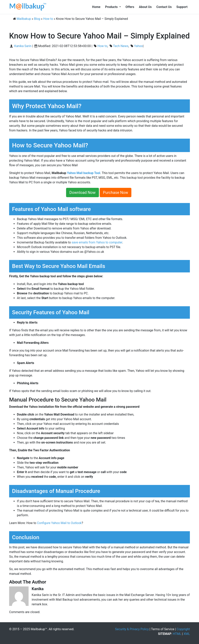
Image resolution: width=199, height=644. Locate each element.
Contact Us (164, 7)
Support (182, 7)
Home (96, 7)
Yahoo (138, 46)
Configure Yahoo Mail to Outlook (59, 523)
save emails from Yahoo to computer (97, 242)
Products (112, 7)
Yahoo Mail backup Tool (84, 173)
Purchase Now (116, 192)
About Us (145, 7)
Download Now (82, 192)
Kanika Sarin (22, 46)
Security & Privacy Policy (132, 629)
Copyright (183, 629)
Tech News (121, 46)
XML (187, 634)
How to (103, 46)
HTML (177, 634)
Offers (130, 7)
